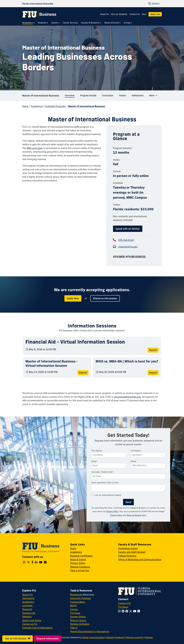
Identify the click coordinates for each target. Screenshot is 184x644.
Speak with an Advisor (128, 229)
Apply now (155, 14)
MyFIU (74, 606)
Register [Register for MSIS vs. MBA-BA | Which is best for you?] (153, 373)
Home (25, 106)
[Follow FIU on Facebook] (127, 611)
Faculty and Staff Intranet (132, 552)
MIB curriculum (35, 148)
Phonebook (76, 595)
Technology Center (128, 548)
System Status (78, 617)
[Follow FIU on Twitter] (131, 611)
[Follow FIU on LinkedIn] (124, 611)
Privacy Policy (112, 511)
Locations (27, 606)
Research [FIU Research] (27, 609)
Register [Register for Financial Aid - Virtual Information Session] (153, 350)
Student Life (29, 613)
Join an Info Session (18, 639)
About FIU (28, 595)
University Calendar (81, 598)
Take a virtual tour (80, 570)
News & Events (78, 560)
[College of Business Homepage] (39, 14)
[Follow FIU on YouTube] (135, 611)
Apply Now (73, 298)
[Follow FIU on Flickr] (139, 611)
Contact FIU (124, 603)
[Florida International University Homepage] (38, 4)
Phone (133, 461)
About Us (104, 14)
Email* (94, 461)
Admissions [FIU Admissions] (28, 598)
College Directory (127, 556)
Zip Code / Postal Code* (102, 472)
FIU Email (75, 613)
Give (144, 14)
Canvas (74, 609)
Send (128, 502)
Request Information (48, 639)
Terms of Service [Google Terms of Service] (134, 515)
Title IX (74, 628)
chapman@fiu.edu (128, 247)
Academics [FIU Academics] (28, 602)
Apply (73, 548)
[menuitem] (29, 23)
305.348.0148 (126, 240)
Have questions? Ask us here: (105, 483)
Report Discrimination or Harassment (90, 631)
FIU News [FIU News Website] (123, 607)
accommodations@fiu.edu (128, 397)
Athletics (27, 617)
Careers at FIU (30, 624)
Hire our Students (119, 14)
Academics (37, 106)
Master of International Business (41, 96)
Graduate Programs (55, 106)
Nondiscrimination (80, 624)
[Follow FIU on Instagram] (120, 611)
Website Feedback (80, 567)
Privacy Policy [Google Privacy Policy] (116, 515)
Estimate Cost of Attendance (37, 628)
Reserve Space (78, 620)
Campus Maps (78, 602)
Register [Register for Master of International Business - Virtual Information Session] (83, 373)
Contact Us (135, 14)
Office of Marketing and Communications (140, 560)
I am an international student (106, 495)
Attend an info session (105, 298)
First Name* (97, 451)
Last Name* (136, 451)
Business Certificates (81, 556)
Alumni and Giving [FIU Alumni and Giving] (32, 620)
